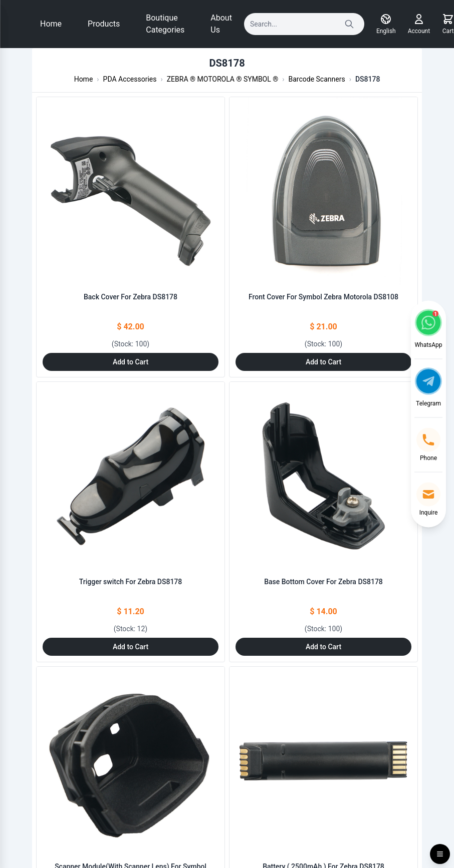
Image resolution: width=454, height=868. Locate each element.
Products (104, 24)
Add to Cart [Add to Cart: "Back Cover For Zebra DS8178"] (131, 362)
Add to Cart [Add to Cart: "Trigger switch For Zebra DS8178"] (131, 647)
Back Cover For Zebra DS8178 (131, 297)
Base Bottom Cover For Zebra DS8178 (323, 582)
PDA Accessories (130, 79)
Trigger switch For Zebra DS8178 (131, 582)
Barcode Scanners (317, 79)
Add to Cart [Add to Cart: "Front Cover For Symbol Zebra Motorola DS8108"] (323, 362)
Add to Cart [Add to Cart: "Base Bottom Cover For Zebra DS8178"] (323, 647)
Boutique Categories (165, 24)
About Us (221, 24)
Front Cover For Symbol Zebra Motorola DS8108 (323, 297)
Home (51, 24)
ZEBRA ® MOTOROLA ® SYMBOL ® (223, 79)
